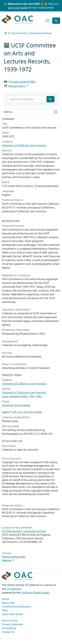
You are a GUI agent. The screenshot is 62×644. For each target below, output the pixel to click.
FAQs (5, 610)
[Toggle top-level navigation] (47, 21)
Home (6, 599)
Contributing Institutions (16, 607)
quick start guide (18, 8)
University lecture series (16, 405)
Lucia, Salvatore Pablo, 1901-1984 (22, 396)
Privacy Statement (13, 624)
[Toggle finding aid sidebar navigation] (31, 112)
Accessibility (9, 628)
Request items (17, 86)
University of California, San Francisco (24, 145)
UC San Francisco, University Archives (30, 33)
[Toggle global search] (56, 21)
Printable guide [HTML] (22, 82)
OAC (18, 19)
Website (7, 560)
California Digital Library (35, 593)
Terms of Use (10, 621)
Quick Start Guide (12, 614)
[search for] (27, 99)
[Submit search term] (50, 99)
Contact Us (8, 632)
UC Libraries (14, 589)
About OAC (8, 603)
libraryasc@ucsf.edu (14, 557)
